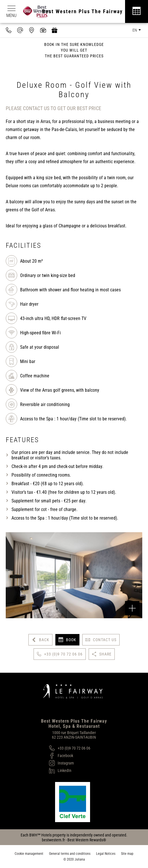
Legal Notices (106, 854)
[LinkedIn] (70, 771)
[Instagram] (70, 763)
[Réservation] (137, 11)
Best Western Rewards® (87, 840)
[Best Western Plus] (39, 11)
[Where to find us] (32, 30)
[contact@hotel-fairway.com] (20, 30)
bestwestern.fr (53, 840)
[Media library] (43, 30)
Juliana (80, 859)
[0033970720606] (9, 30)
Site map (127, 854)
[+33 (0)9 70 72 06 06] (70, 748)
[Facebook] (70, 756)
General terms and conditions (70, 854)
